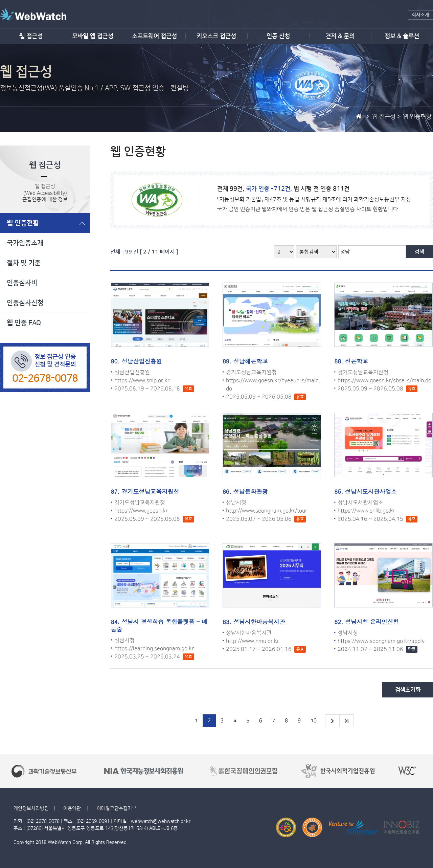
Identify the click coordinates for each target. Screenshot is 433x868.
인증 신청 (278, 36)
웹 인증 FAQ (24, 323)
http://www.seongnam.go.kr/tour (267, 511)
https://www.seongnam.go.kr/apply (381, 641)
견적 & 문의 (340, 36)
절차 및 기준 (24, 263)
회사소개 (420, 15)
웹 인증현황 (23, 223)
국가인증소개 (25, 243)
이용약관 (73, 808)
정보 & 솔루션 (402, 36)
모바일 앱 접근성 (93, 36)
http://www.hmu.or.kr (253, 641)
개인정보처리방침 (31, 808)
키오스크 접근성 (216, 36)
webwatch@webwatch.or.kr (161, 821)
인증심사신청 (25, 303)
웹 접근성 (31, 36)
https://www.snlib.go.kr (366, 511)
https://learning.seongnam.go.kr (154, 648)
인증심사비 (22, 283)
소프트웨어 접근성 (154, 36)
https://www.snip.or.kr (142, 380)
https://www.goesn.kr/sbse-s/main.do (384, 380)
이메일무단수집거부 (117, 808)
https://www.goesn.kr (141, 511)
